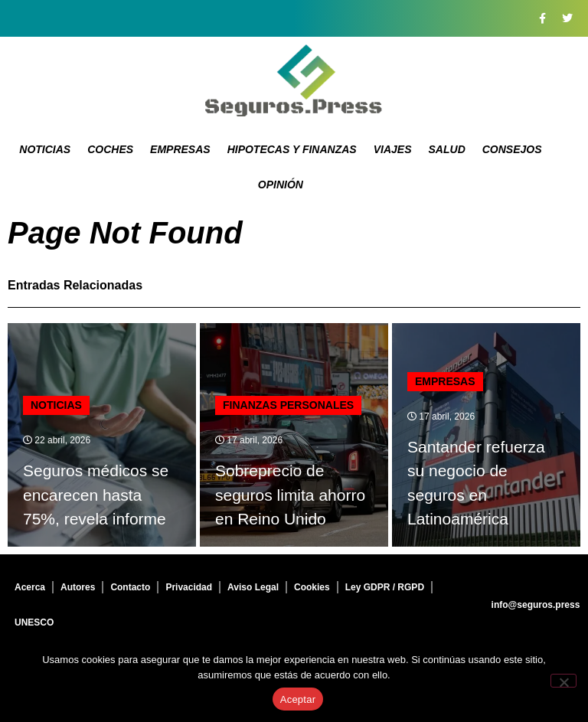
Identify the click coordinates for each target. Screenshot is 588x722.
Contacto (130, 587)
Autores (78, 587)
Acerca (30, 587)
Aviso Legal (253, 587)
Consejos (512, 149)
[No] (563, 681)
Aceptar (298, 699)
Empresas (180, 149)
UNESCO (34, 622)
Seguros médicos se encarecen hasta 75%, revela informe (96, 495)
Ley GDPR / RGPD (385, 587)
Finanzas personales (288, 405)
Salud (447, 149)
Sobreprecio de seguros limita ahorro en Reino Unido (290, 495)
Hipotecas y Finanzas (292, 149)
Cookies (312, 587)
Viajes (393, 149)
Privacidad (189, 587)
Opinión (281, 185)
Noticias (45, 149)
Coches (110, 149)
